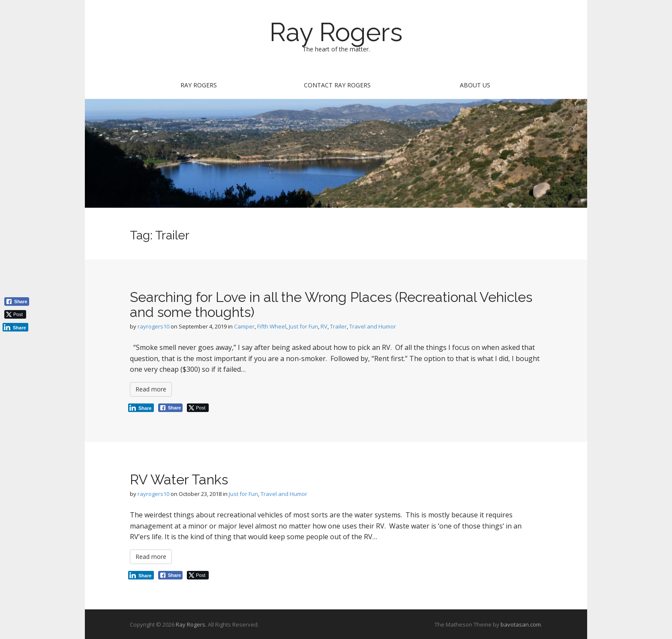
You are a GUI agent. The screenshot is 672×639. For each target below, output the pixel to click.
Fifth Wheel (272, 326)
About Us (475, 85)
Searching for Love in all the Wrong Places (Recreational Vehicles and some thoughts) (331, 305)
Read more (151, 389)
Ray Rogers (336, 32)
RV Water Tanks (179, 479)
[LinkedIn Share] (141, 408)
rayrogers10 (153, 326)
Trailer (338, 326)
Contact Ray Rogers (337, 85)
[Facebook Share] (171, 408)
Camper (244, 326)
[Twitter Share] (198, 408)
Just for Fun (303, 326)
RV (324, 326)
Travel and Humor (373, 326)
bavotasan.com (521, 624)
